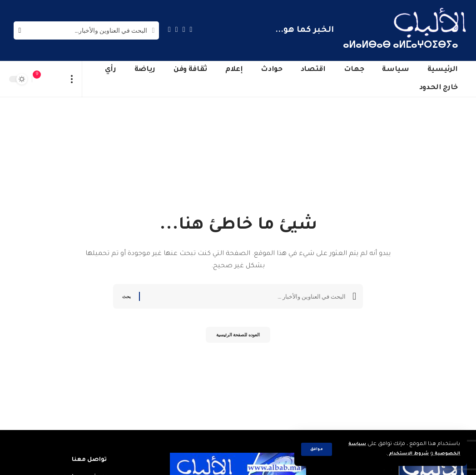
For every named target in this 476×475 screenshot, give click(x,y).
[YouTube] (177, 29)
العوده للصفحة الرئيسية (238, 337)
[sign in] (55, 79)
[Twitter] (184, 29)
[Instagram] (169, 29)
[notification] (41, 79)
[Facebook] (191, 29)
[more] (72, 79)
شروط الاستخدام (400, 454)
